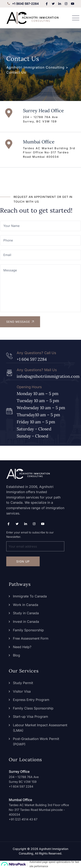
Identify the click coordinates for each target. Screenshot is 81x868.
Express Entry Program (31, 700)
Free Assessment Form (31, 638)
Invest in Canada (26, 622)
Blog (16, 655)
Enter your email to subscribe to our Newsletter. (35, 541)
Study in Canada (26, 613)
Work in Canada (26, 605)
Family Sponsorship (28, 630)
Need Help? (22, 647)
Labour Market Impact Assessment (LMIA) (40, 728)
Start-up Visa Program (30, 717)
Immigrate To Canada (30, 596)
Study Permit (23, 683)
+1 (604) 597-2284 (22, 4)
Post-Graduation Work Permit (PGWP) (36, 741)
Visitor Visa (22, 691)
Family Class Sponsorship (33, 708)
